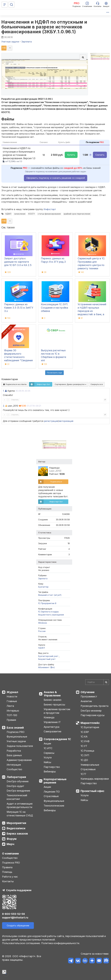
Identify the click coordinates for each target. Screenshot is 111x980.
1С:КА (84, 737)
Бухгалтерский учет (49, 656)
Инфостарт (50, 209)
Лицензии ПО (52, 792)
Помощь (7, 872)
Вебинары (50, 772)
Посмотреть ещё (54, 373)
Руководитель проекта (94, 706)
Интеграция (14, 765)
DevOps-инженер (91, 711)
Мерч (10, 844)
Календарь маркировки (95, 779)
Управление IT (52, 722)
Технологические (54, 806)
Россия (42, 631)
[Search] (97, 682)
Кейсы (47, 762)
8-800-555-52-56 (13, 914)
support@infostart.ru (15, 918)
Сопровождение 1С (57, 739)
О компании (10, 854)
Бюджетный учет (47, 659)
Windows (43, 623)
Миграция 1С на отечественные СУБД (20, 814)
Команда (49, 717)
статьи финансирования (49, 214)
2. (4, 406)
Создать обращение (18, 926)
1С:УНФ (85, 741)
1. (4, 391)
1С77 (83, 774)
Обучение (88, 692)
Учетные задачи (16, 741)
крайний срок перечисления (77, 214)
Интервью (13, 711)
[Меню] (5, 5)
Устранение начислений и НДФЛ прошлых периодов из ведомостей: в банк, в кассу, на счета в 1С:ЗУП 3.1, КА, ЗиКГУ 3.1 (92, 314)
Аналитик (86, 701)
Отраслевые (51, 796)
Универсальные (90, 765)
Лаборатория (16, 777)
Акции (47, 743)
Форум (12, 839)
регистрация (51, 421)
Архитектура (51, 727)
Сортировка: (70, 384)
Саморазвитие (52, 731)
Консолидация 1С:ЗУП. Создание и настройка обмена (55, 308)
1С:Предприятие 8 (47, 603)
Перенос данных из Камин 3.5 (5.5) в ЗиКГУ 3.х (19, 308)
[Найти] (106, 682)
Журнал (12, 692)
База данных (14, 755)
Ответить (15, 400)
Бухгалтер (43, 587)
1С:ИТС (48, 748)
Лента (10, 706)
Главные (12, 701)
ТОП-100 (12, 715)
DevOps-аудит (15, 786)
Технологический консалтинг (17, 797)
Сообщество (14, 769)
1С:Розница (87, 751)
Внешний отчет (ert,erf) (50, 595)
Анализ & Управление (52, 694)
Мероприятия (16, 823)
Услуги (48, 757)
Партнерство (52, 767)
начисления (20, 214)
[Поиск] (11, 5)
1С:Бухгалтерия (90, 727)
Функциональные (17, 737)
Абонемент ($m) (46, 667)
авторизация (66, 421)
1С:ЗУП (85, 755)
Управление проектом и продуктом (57, 711)
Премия (11, 720)
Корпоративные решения (55, 781)
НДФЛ (8, 214)
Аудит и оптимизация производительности (20, 805)
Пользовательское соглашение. (21, 943)
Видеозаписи (16, 828)
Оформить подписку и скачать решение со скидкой (56, 178)
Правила (7, 867)
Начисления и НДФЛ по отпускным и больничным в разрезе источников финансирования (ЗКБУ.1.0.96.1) (44, 27)
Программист (89, 696)
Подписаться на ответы (15, 384)
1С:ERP (85, 732)
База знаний (15, 728)
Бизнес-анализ (53, 700)
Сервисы (49, 753)
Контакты (8, 881)
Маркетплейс (90, 723)
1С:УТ (84, 746)
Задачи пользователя (20, 746)
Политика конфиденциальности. (61, 943)
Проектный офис (92, 791)
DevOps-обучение (18, 781)
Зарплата (43, 578)
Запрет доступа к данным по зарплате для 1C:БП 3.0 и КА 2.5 (18, 262)
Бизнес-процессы (54, 705)
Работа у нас (10, 877)
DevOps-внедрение (18, 791)
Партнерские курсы (93, 715)
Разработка (14, 751)
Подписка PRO (16, 732)
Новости (12, 696)
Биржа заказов (17, 834)
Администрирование (19, 760)
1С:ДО (84, 760)
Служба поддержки (19, 890)
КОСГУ (32, 214)
